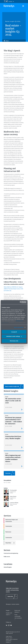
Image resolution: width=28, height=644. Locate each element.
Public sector (14, 567)
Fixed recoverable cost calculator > (18, 639)
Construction (8, 526)
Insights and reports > (9, 635)
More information (19, 327)
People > (8, 632)
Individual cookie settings (14, 336)
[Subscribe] (12, 618)
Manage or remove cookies (13, 626)
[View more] (9, 473)
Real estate (7, 532)
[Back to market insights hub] (14, 387)
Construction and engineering (14, 557)
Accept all (14, 332)
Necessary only (14, 341)
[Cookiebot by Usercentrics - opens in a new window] (20, 302)
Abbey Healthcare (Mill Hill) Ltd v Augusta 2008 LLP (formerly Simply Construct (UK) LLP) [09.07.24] (13, 289)
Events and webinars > (17, 633)
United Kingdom (14, 585)
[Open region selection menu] (9, 2)
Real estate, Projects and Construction (11, 521)
